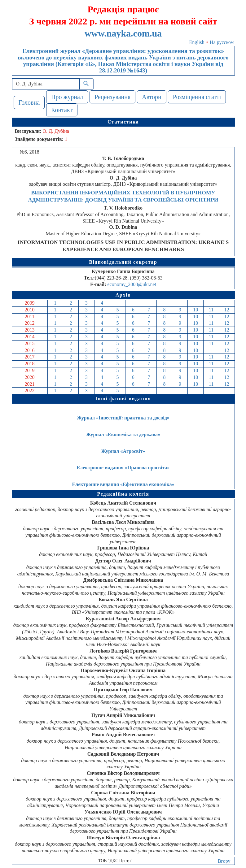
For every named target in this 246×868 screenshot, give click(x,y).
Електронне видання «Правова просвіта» (123, 468)
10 (195, 310)
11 (211, 310)
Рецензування (112, 97)
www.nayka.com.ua (123, 33)
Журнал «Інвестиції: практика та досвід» (123, 418)
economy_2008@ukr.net (132, 284)
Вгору (224, 861)
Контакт (62, 110)
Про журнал (67, 97)
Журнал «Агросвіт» (123, 451)
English (197, 42)
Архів (123, 295)
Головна (29, 102)
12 (227, 310)
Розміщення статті (197, 97)
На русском (222, 42)
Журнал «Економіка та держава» (123, 434)
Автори (152, 97)
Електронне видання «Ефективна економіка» (123, 484)
